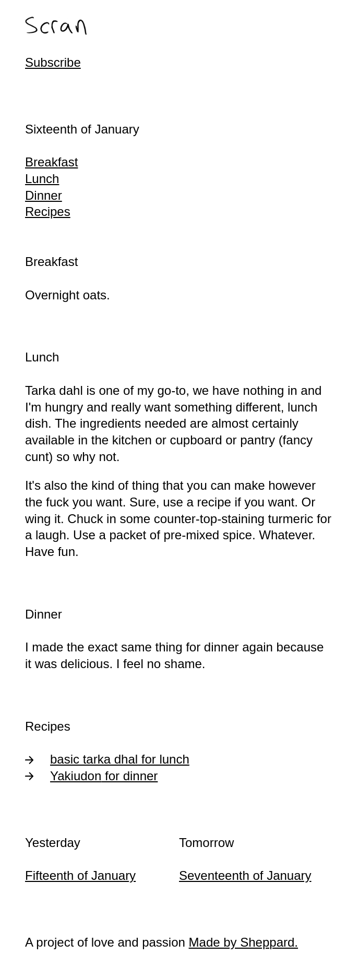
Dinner (44, 195)
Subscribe (53, 62)
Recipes (48, 211)
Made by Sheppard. (243, 942)
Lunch (42, 179)
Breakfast (51, 162)
